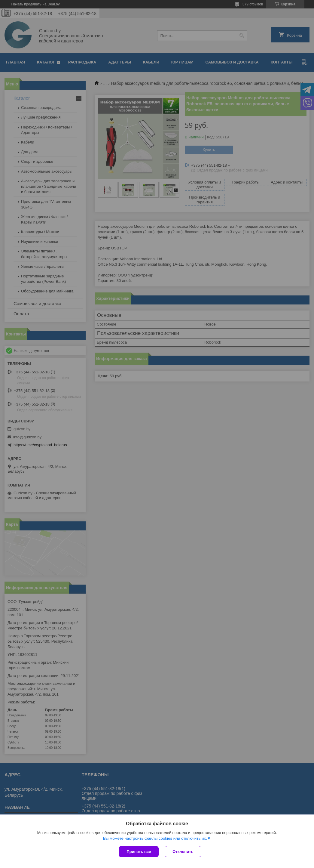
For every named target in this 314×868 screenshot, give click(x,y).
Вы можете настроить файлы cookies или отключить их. (155, 838)
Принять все (139, 852)
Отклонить (183, 852)
